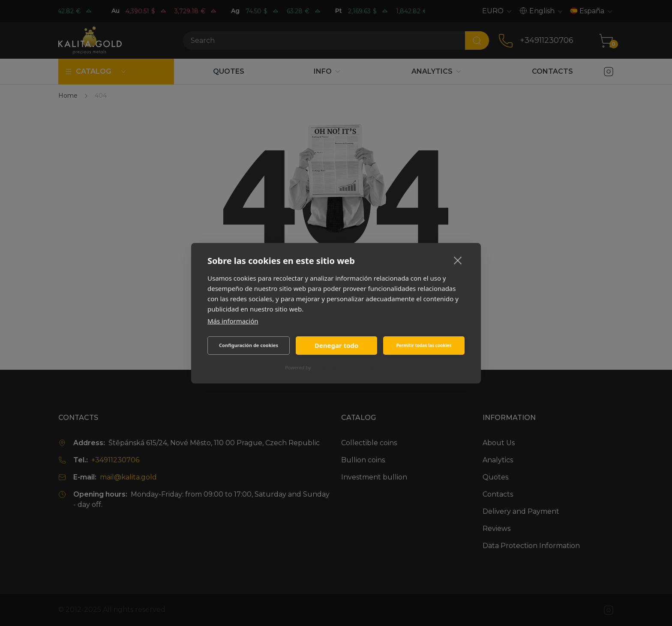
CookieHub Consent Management (349, 367)
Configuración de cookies (249, 345)
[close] (458, 260)
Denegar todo (336, 345)
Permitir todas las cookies (424, 345)
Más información (233, 321)
